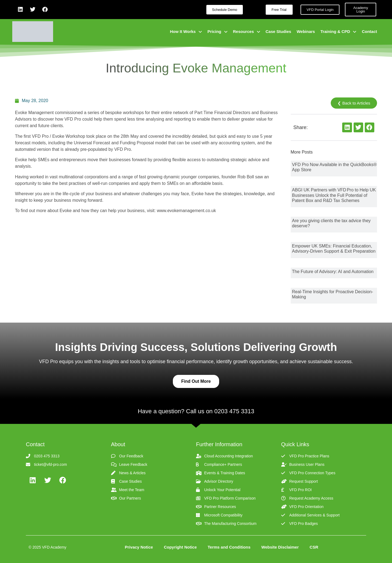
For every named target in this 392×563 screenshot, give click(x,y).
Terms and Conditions (229, 547)
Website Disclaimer (280, 547)
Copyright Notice (180, 547)
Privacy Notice (139, 547)
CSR (314, 547)
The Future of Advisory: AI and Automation (333, 272)
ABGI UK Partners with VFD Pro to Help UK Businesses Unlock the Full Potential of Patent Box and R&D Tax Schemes (334, 195)
